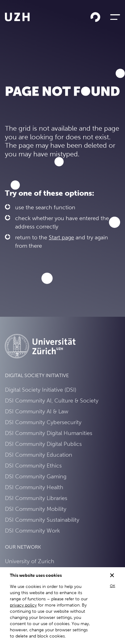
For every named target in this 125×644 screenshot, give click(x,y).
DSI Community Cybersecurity (43, 422)
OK (112, 586)
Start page (61, 237)
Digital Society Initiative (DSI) (41, 390)
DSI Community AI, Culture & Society (52, 400)
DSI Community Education (39, 455)
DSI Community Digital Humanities (49, 433)
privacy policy (23, 605)
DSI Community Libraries (36, 498)
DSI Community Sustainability (42, 520)
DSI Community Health (34, 487)
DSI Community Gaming (36, 476)
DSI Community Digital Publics (43, 444)
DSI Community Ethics (33, 466)
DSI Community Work (32, 531)
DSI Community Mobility (36, 509)
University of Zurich (30, 561)
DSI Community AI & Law (37, 411)
